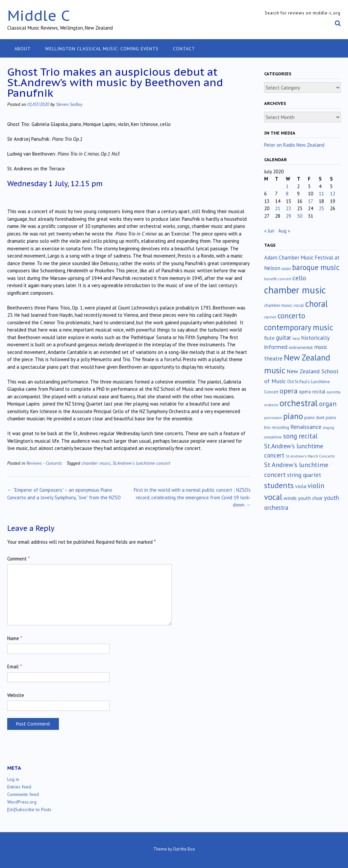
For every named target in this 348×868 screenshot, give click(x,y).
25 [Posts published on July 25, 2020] (321, 208)
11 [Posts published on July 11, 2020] (321, 194)
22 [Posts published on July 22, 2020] (288, 208)
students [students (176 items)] (279, 485)
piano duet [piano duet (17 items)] (314, 417)
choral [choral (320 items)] (317, 304)
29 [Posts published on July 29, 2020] (288, 216)
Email (14, 667)
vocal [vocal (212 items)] (273, 497)
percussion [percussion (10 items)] (273, 418)
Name (15, 638)
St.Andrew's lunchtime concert (141, 463)
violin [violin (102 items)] (316, 485)
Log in (13, 779)
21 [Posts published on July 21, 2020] (278, 208)
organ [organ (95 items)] (328, 404)
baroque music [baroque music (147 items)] (316, 267)
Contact (184, 49)
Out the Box (184, 849)
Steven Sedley (69, 104)
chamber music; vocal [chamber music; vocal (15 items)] (284, 305)
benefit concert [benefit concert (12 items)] (278, 279)
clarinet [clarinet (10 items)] (270, 317)
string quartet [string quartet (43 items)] (304, 475)
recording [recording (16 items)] (280, 427)
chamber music (96, 463)
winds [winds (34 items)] (290, 498)
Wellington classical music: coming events (102, 49)
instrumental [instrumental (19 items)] (301, 347)
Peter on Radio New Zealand (294, 145)
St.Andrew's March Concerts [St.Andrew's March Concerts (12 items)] (310, 456)
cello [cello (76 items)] (299, 278)
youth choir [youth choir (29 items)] (310, 498)
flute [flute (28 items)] (269, 338)
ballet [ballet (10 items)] (286, 269)
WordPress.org (22, 802)
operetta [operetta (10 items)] (334, 392)
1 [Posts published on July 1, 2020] (287, 186)
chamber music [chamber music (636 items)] (295, 290)
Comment (18, 559)
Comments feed (23, 794)
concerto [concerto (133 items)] (291, 316)
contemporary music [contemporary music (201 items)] (299, 327)
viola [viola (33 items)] (301, 486)
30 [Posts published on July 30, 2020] (300, 216)
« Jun (269, 231)
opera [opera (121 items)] (289, 391)
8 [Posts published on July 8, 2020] (287, 194)
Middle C (39, 15)
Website (16, 695)
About (23, 49)
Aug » (284, 231)
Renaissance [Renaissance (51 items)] (306, 427)
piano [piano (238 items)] (293, 416)
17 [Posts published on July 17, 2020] (311, 201)
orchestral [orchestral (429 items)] (299, 403)
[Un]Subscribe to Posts (29, 809)
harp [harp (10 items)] (296, 338)
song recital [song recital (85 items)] (300, 436)
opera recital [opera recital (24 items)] (312, 392)
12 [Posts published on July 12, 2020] (333, 194)
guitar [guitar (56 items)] (284, 337)
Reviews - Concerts (44, 463)
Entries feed (19, 787)
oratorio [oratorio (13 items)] (271, 405)
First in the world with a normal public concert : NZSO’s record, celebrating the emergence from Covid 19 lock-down (192, 497)
